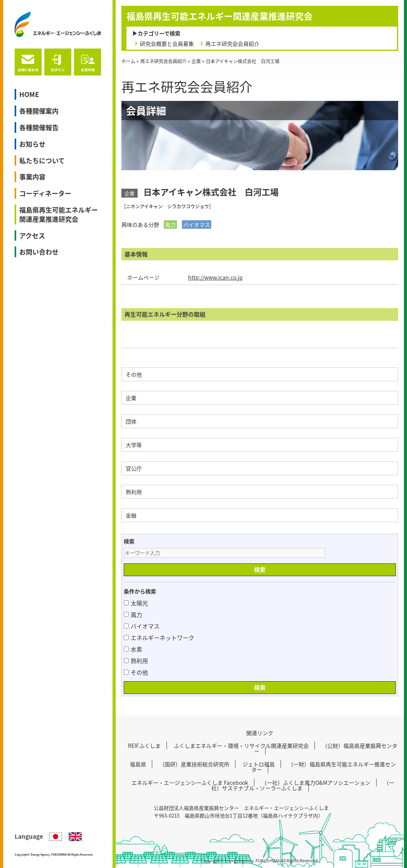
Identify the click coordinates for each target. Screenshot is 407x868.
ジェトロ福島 (259, 764)
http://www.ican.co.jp (215, 277)
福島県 (138, 764)
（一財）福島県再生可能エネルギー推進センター (324, 767)
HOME (29, 94)
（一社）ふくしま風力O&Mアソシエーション (316, 783)
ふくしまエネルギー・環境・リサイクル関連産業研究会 (241, 746)
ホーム (128, 61)
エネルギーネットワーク (159, 638)
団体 (131, 421)
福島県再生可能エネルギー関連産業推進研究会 (59, 214)
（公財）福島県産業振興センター (326, 748)
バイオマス (142, 626)
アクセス (32, 235)
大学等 (134, 445)
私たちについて (42, 160)
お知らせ (32, 144)
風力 (133, 615)
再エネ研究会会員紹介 (232, 44)
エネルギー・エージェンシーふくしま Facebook (190, 783)
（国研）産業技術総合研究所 (194, 764)
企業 (131, 398)
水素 (133, 649)
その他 (134, 374)
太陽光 (136, 603)
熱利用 (134, 492)
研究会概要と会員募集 (167, 44)
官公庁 (134, 468)
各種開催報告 (39, 127)
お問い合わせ (39, 252)
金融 (131, 515)
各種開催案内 (39, 111)
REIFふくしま (144, 746)
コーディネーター (45, 193)
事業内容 (32, 177)
